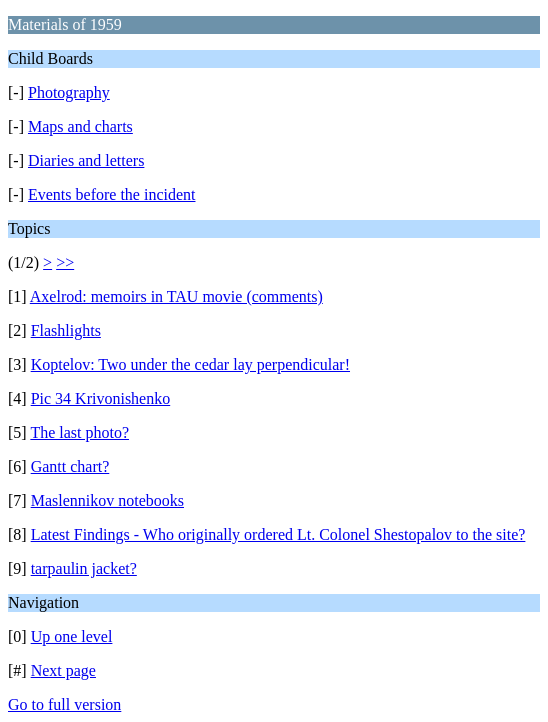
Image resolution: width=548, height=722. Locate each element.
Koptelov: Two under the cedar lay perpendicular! (190, 364)
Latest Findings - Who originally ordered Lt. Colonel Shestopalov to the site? (278, 534)
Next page (63, 670)
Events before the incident (112, 194)
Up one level (72, 636)
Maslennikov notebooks (107, 500)
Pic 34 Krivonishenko (101, 398)
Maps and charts (80, 126)
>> (65, 262)
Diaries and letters (86, 160)
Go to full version (64, 704)
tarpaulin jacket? (84, 568)
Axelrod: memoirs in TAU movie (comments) (176, 296)
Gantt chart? (70, 466)
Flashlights (66, 330)
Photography (69, 92)
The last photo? (79, 432)
